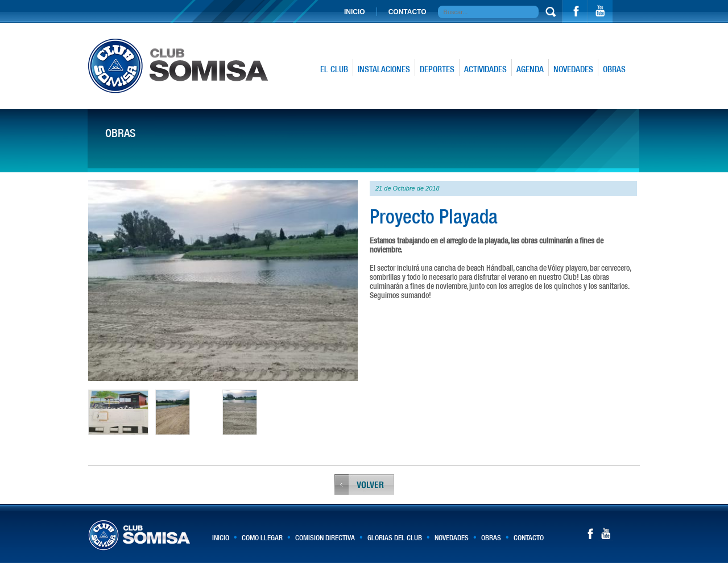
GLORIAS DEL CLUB (395, 538)
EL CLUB (334, 69)
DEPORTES (437, 69)
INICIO (355, 12)
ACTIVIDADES (485, 69)
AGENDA (530, 69)
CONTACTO (408, 12)
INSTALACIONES (384, 69)
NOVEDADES (573, 69)
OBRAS (614, 69)
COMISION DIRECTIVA (325, 538)
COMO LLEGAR (262, 538)
